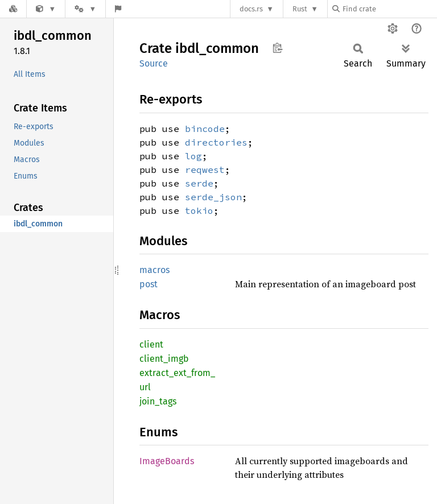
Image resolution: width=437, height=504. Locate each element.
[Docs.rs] (13, 9)
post (149, 284)
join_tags (158, 401)
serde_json (213, 197)
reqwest (205, 170)
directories (216, 142)
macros (154, 270)
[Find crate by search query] (389, 9)
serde (199, 183)
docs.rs (251, 9)
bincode (205, 129)
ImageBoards (167, 461)
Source (154, 63)
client (151, 344)
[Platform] (85, 9)
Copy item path (277, 48)
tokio (199, 210)
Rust (300, 9)
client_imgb (164, 359)
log (193, 156)
